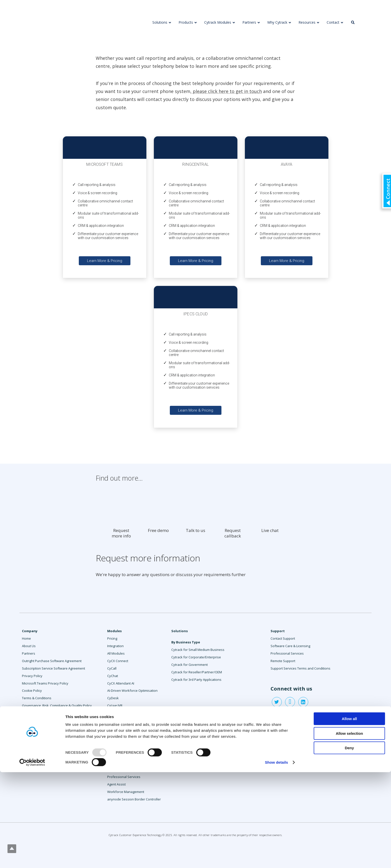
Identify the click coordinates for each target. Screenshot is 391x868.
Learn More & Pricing (105, 261)
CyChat (113, 676)
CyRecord (114, 732)
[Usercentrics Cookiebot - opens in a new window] (32, 858)
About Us (29, 646)
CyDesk (113, 698)
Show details (276, 858)
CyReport (114, 747)
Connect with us (291, 689)
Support (278, 631)
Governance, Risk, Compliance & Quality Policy (57, 705)
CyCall (112, 668)
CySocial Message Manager (128, 762)
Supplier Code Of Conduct (42, 735)
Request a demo (34, 758)
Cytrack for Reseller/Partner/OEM (197, 672)
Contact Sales (32, 750)
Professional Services (124, 777)
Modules (114, 631)
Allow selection (349, 829)
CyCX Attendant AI (121, 683)
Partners (29, 653)
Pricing (112, 638)
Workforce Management (126, 792)
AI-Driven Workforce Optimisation (132, 691)
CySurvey (114, 769)
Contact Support (283, 638)
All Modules (116, 653)
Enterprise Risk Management (44, 713)
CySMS (112, 754)
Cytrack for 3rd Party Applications (196, 680)
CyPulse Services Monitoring (129, 725)
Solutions (180, 631)
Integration (115, 646)
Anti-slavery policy (36, 743)
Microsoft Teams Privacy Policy (45, 683)
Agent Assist (116, 784)
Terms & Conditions (37, 698)
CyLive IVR (115, 705)
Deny (349, 844)
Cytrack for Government (190, 665)
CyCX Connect (118, 661)
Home (26, 638)
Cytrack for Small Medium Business (198, 650)
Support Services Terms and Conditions (300, 668)
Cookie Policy (32, 691)
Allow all (349, 815)
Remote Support (283, 661)
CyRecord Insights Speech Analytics (134, 740)
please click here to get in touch (227, 91)
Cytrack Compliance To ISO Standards (50, 720)
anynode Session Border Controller (134, 799)
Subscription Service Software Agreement (53, 668)
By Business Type (186, 642)
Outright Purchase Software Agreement (52, 661)
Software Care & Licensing (290, 646)
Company (30, 631)
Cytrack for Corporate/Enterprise (196, 657)
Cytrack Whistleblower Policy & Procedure (53, 728)
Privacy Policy (32, 676)
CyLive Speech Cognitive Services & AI (134, 715)
